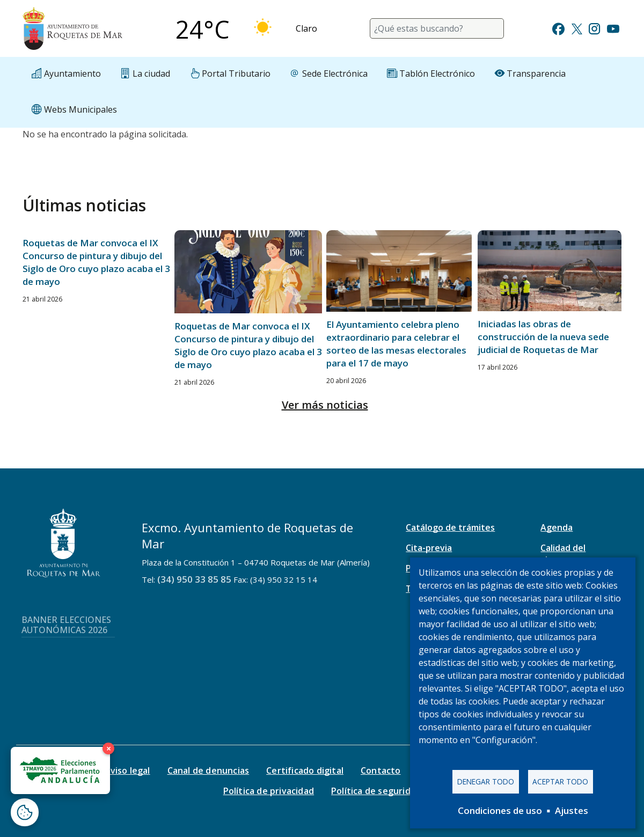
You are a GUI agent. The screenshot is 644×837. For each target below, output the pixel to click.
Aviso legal (127, 770)
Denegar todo (486, 780)
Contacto (381, 770)
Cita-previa (429, 548)
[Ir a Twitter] (577, 28)
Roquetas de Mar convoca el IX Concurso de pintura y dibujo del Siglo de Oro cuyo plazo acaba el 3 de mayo (96, 262)
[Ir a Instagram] (594, 28)
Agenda (557, 527)
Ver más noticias (325, 405)
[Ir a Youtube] (613, 28)
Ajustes (572, 810)
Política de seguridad (376, 791)
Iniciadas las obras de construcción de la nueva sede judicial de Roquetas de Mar (543, 337)
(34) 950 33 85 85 (194, 579)
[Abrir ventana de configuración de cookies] (25, 812)
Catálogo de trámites (450, 527)
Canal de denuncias (208, 770)
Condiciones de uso (500, 810)
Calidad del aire (563, 554)
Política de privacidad (269, 791)
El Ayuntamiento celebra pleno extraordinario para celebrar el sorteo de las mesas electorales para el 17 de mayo (396, 344)
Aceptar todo (560, 780)
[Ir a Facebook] (558, 28)
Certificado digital (305, 770)
